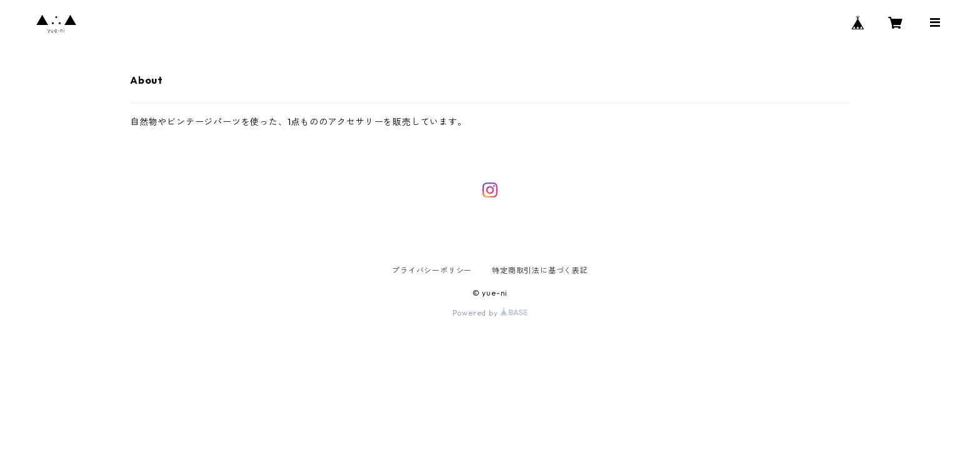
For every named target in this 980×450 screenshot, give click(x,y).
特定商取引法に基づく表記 (540, 270)
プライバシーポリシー (432, 270)
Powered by (490, 313)
